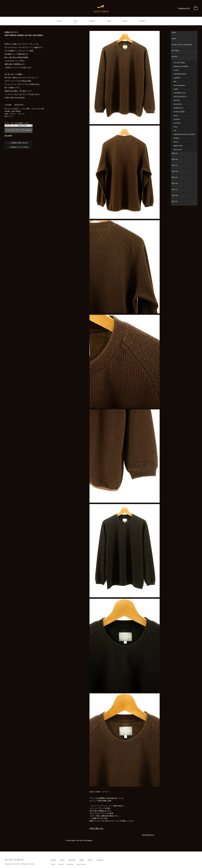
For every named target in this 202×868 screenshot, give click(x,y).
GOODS (174, 57)
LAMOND (177, 78)
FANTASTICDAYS (180, 74)
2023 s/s (175, 189)
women (92, 21)
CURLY (176, 70)
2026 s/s (175, 153)
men (75, 21)
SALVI (176, 142)
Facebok (61, 864)
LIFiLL (176, 127)
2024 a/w (175, 171)
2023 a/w (175, 183)
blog (109, 21)
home (59, 21)
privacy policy (81, 864)
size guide (8, 135)
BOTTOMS (175, 51)
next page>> (88, 840)
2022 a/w (175, 195)
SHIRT (174, 39)
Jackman (177, 119)
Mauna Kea (178, 149)
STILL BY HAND (179, 63)
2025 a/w (175, 159)
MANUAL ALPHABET (181, 66)
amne (176, 115)
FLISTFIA (177, 123)
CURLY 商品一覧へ (97, 828)
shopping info (184, 8)
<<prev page (70, 840)
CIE (175, 131)
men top (79, 840)
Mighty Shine (178, 146)
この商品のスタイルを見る (19, 147)
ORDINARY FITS (180, 93)
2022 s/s (175, 201)
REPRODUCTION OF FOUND (184, 134)
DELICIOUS (178, 104)
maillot (176, 89)
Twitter (53, 864)
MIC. (175, 82)
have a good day (179, 85)
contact (142, 21)
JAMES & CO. (179, 108)
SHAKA (176, 138)
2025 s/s (175, 165)
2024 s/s (175, 177)
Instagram (70, 864)
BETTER (177, 100)
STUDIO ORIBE (179, 112)
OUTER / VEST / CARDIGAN (182, 45)
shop (125, 21)
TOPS (174, 33)
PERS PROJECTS (180, 97)
